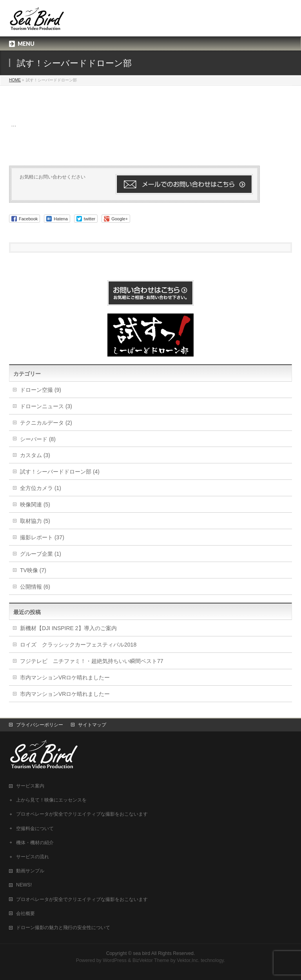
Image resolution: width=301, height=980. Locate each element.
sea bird (141, 953)
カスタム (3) (35, 455)
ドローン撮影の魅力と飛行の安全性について (63, 928)
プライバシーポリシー (40, 725)
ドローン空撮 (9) (41, 390)
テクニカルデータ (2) (46, 423)
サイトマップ (92, 725)
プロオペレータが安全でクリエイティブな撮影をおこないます (82, 814)
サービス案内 (30, 786)
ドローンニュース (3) (46, 406)
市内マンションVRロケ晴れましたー (65, 677)
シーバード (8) (38, 439)
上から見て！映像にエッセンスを (51, 800)
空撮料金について (35, 829)
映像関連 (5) (35, 504)
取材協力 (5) (35, 521)
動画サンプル (30, 871)
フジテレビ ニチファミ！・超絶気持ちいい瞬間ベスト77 (92, 661)
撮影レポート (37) (42, 537)
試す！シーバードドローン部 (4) (60, 472)
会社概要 (25, 913)
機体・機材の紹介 (35, 843)
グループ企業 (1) (41, 554)
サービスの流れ (33, 857)
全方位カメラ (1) (41, 488)
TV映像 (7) (33, 570)
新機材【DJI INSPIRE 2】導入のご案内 (68, 628)
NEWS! (24, 885)
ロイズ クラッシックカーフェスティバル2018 (78, 645)
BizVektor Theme (151, 960)
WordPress (115, 960)
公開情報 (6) (35, 587)
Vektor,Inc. (188, 960)
